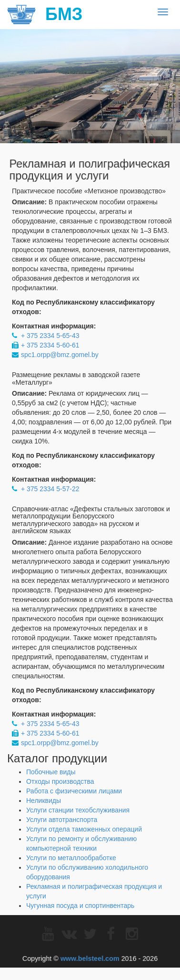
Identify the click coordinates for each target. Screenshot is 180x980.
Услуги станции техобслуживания (78, 810)
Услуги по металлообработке (71, 858)
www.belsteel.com (90, 957)
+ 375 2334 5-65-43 (50, 336)
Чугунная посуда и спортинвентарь (80, 906)
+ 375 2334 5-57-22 (50, 489)
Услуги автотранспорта (62, 820)
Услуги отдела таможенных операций (84, 829)
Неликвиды (44, 801)
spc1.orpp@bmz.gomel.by (60, 355)
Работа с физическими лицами (74, 791)
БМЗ (45, 14)
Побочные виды (51, 772)
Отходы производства (60, 781)
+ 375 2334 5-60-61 (50, 345)
